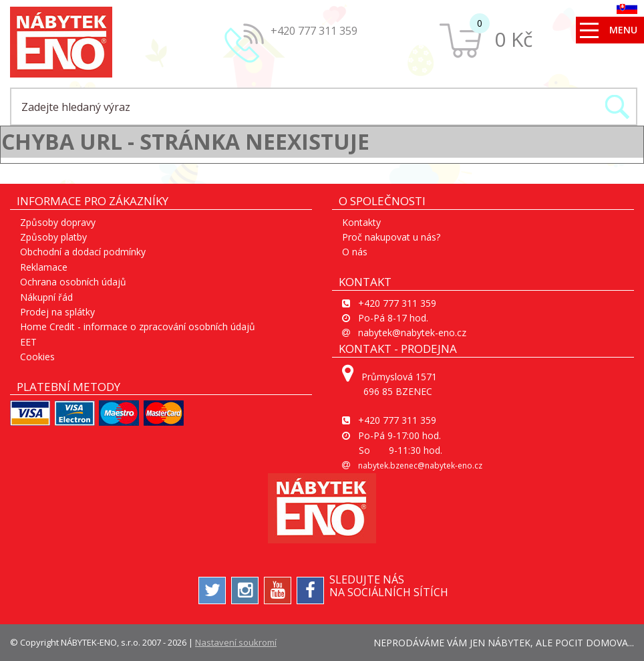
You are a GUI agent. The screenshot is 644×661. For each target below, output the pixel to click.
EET (28, 342)
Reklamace (44, 267)
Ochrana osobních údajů (73, 282)
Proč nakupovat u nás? (391, 237)
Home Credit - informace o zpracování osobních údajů (138, 326)
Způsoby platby (53, 237)
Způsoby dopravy (58, 222)
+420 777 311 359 (314, 31)
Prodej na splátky (57, 312)
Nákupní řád (46, 297)
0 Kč (513, 39)
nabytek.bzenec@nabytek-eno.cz (420, 466)
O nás (355, 252)
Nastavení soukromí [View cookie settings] (236, 642)
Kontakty (361, 222)
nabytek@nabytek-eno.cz (412, 333)
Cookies (37, 357)
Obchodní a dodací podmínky (83, 252)
